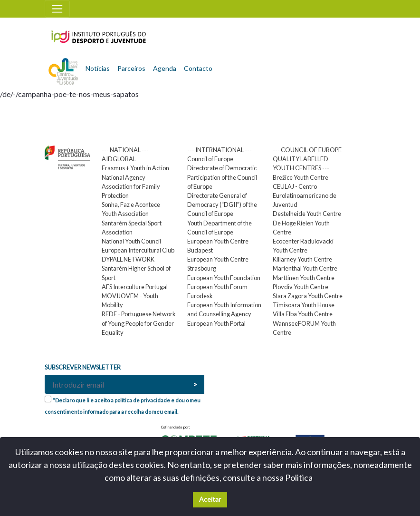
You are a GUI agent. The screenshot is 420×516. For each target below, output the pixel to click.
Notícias (98, 68)
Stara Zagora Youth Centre (308, 296)
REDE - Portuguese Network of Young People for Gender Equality (139, 323)
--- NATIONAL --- (125, 150)
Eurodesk (200, 296)
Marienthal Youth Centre (305, 268)
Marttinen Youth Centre (304, 278)
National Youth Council (131, 241)
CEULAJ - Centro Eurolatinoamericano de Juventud (305, 195)
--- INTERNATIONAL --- (220, 150)
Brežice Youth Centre (301, 177)
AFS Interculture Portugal (135, 287)
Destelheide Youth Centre (307, 214)
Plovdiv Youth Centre (301, 287)
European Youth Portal (216, 323)
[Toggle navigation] (57, 9)
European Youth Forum (217, 287)
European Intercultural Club (138, 250)
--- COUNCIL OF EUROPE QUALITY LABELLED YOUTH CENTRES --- (307, 159)
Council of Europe (210, 159)
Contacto (198, 68)
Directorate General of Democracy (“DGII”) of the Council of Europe (222, 204)
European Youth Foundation (224, 278)
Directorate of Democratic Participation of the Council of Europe (222, 177)
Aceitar (210, 499)
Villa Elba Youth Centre (303, 314)
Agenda (165, 68)
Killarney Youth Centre (302, 259)
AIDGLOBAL (119, 159)
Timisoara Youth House (304, 305)
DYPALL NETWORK (128, 259)
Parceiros (131, 68)
